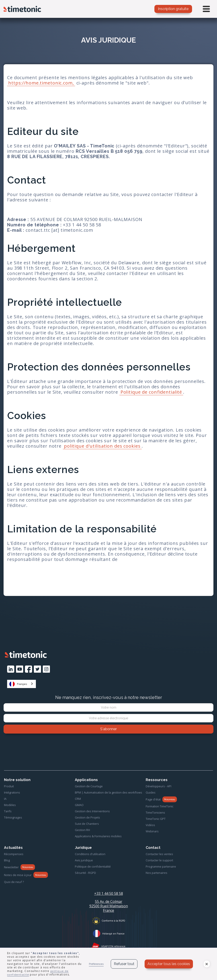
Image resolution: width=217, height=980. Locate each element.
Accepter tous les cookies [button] (169, 964)
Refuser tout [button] (124, 964)
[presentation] (108, 746)
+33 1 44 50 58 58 (109, 893)
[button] (207, 964)
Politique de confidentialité (151, 392)
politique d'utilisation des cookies (102, 446)
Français (18, 684)
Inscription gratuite (173, 9)
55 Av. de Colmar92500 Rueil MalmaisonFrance (109, 906)
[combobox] (21, 684)
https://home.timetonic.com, (41, 83)
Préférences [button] (96, 964)
